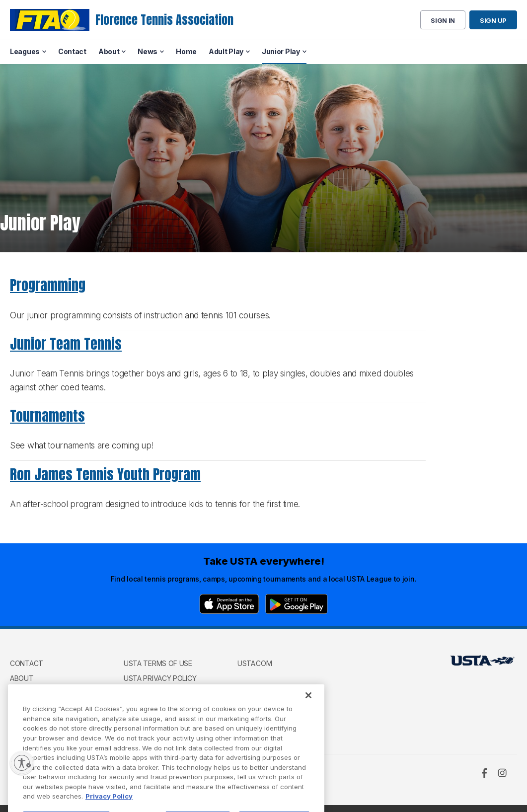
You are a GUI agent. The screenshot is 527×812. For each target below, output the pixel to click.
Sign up (493, 20)
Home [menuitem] (186, 51)
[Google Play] (297, 604)
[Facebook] (484, 773)
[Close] (308, 712)
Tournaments (47, 416)
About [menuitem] (109, 51)
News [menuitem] (148, 51)
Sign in (443, 20)
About (22, 678)
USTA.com (255, 663)
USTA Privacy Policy (160, 678)
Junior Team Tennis (66, 344)
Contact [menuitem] (72, 51)
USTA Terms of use (158, 663)
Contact (27, 663)
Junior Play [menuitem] (281, 51)
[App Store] (229, 604)
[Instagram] (502, 773)
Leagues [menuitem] (25, 51)
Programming (48, 285)
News (20, 693)
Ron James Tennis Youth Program (105, 474)
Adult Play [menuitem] (226, 51)
